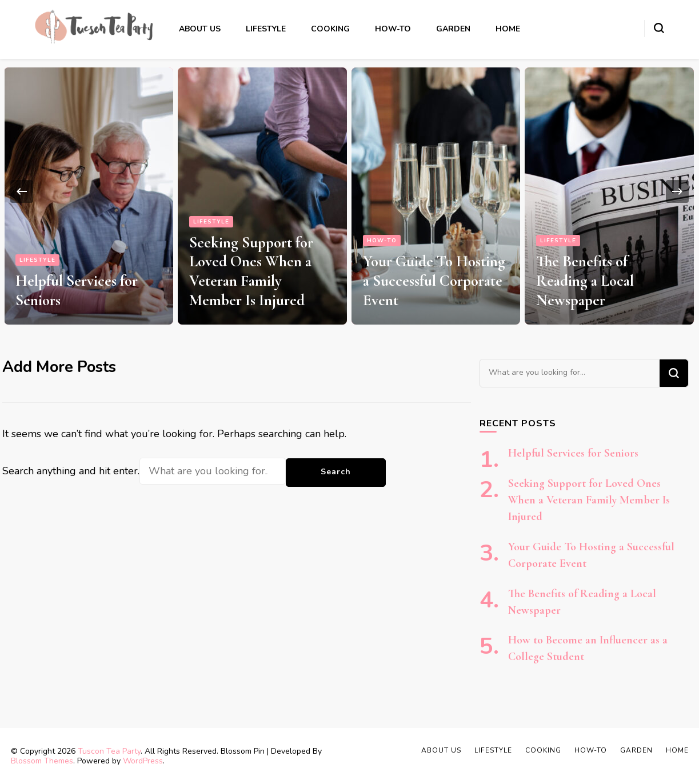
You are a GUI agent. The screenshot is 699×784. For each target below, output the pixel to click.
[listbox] (349, 192)
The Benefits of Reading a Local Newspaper (585, 281)
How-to (393, 29)
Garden (453, 29)
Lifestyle (266, 29)
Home (508, 29)
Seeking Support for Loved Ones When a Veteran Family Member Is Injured (251, 271)
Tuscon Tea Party (109, 751)
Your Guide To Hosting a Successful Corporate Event (434, 281)
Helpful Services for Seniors (573, 453)
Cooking (330, 29)
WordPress (143, 761)
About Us (200, 29)
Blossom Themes (42, 761)
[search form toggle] (659, 28)
